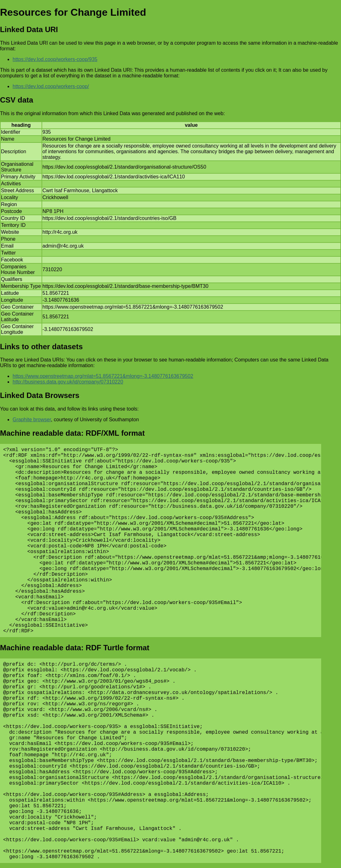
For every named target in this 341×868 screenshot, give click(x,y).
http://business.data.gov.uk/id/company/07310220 (68, 382)
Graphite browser (32, 420)
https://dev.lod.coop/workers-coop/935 (55, 59)
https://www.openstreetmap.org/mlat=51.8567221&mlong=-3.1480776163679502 (103, 376)
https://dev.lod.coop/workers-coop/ (51, 86)
